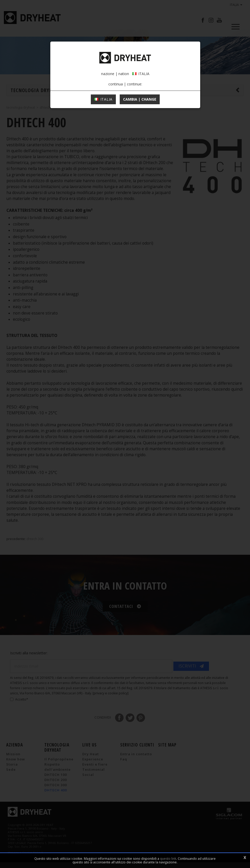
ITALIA (103, 145)
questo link (168, 859)
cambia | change (140, 145)
